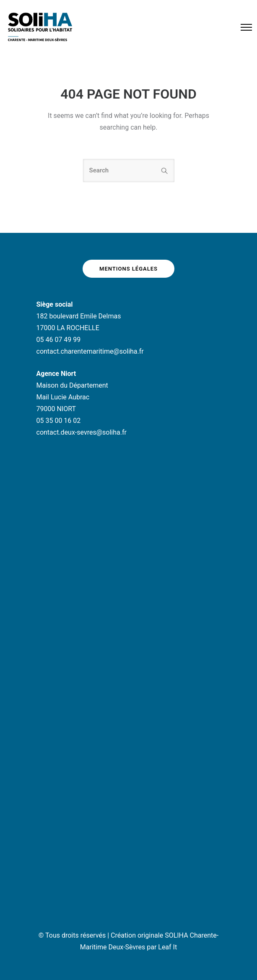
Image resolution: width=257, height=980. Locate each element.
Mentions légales (128, 269)
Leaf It (167, 947)
